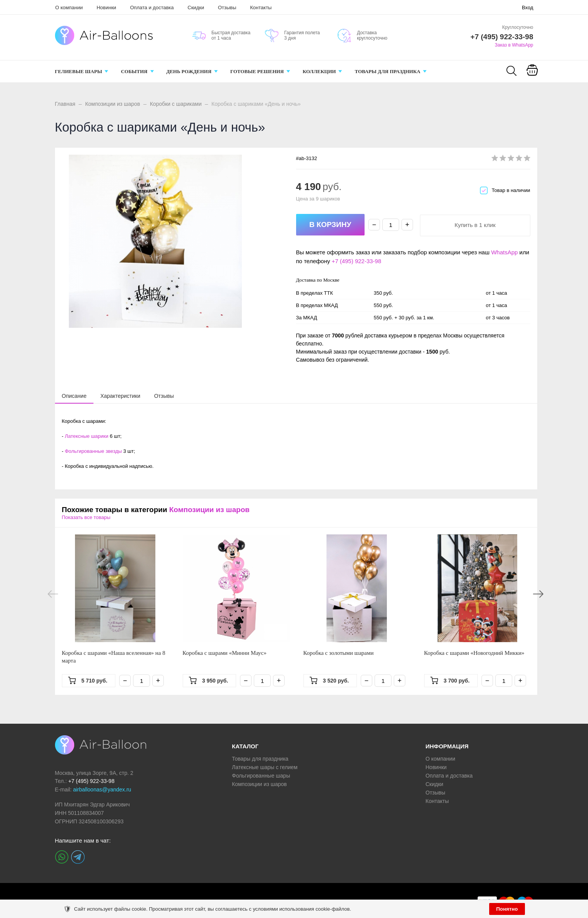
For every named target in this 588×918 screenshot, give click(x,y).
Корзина (532, 80)
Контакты (261, 8)
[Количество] (391, 225)
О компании (69, 8)
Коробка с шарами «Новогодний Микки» (474, 653)
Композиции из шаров (112, 104)
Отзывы (227, 8)
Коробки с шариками (176, 104)
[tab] (74, 396)
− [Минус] (374, 225)
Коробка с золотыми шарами (339, 653)
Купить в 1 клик (475, 225)
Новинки (106, 8)
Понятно (507, 909)
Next (538, 594)
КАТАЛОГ (245, 746)
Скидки (196, 8)
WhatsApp (504, 252)
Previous (53, 594)
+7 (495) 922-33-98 (356, 261)
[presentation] (74, 396)
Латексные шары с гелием (265, 767)
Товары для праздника (260, 759)
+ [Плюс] (407, 225)
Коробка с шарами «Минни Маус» (225, 653)
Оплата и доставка (152, 8)
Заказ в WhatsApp (514, 45)
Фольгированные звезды (93, 451)
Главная (65, 104)
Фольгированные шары (261, 776)
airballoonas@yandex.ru (102, 789)
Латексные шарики (86, 436)
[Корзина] (532, 75)
